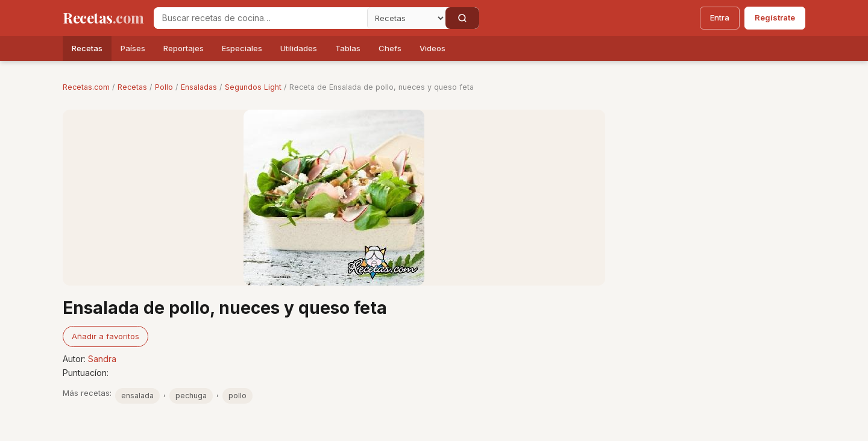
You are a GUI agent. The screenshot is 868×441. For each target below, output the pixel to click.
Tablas (348, 48)
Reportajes (184, 48)
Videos (432, 48)
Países (133, 48)
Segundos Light (253, 87)
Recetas (87, 48)
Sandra (102, 359)
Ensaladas (199, 87)
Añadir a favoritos (105, 336)
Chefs (390, 48)
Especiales (242, 48)
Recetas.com (86, 87)
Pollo (164, 87)
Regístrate (775, 17)
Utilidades (299, 48)
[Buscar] (462, 18)
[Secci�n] (406, 18)
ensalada (137, 396)
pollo (237, 396)
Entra (720, 17)
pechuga (191, 396)
